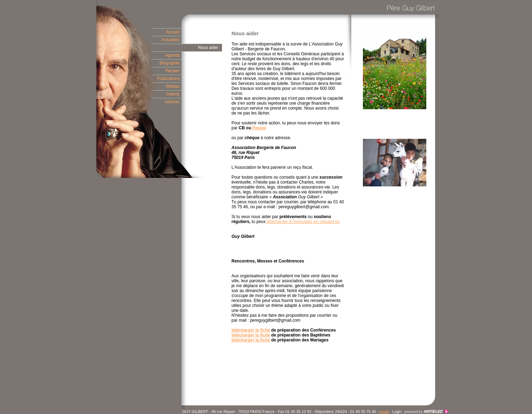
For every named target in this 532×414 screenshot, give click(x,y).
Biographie (170, 63)
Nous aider (208, 48)
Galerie (173, 94)
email (384, 412)
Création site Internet (426, 412)
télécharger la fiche (251, 330)
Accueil (173, 32)
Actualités (171, 40)
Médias (173, 86)
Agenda (172, 55)
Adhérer (172, 102)
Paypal (259, 128)
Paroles (172, 71)
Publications (168, 79)
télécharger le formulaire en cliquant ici (303, 222)
